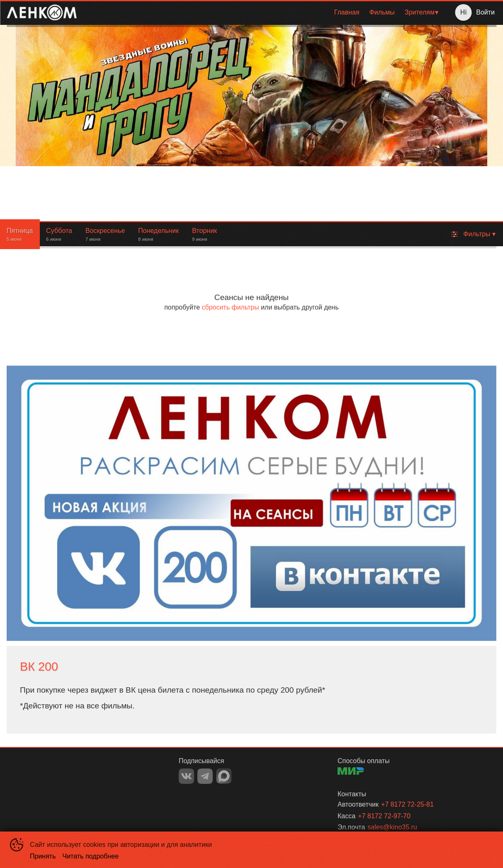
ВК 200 (39, 667)
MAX (224, 776)
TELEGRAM (205, 776)
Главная (347, 12)
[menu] (263, 12)
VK (186, 776)
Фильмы (382, 12)
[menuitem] (347, 12)
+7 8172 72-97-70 (384, 816)
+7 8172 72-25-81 (407, 804)
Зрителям (420, 12)
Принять (43, 856)
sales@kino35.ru (392, 827)
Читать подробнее (91, 856)
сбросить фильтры (230, 307)
